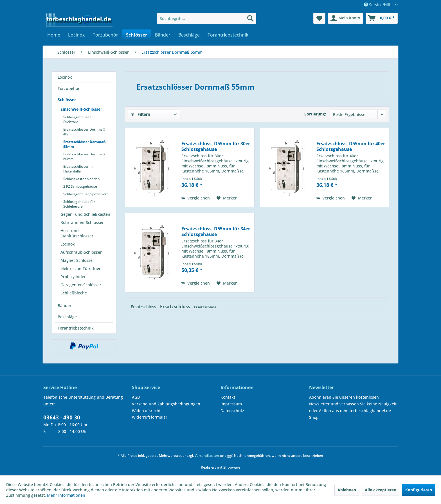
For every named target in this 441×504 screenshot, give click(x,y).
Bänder (65, 306)
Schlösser (67, 100)
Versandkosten (207, 456)
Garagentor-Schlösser (81, 285)
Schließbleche (74, 293)
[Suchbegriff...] (207, 18)
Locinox (65, 77)
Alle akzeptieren (381, 490)
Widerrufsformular (150, 417)
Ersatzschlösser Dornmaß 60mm (84, 156)
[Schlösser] (137, 35)
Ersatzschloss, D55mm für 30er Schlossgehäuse (216, 146)
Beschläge (67, 317)
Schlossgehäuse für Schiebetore (79, 204)
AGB (136, 397)
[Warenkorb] (382, 18)
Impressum (231, 404)
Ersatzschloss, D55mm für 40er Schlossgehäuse (351, 146)
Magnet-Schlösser (77, 260)
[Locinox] (76, 35)
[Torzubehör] (105, 35)
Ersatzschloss (144, 307)
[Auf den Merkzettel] (227, 198)
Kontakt (228, 397)
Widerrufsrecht (146, 411)
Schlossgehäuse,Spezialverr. (86, 194)
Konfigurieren (419, 490)
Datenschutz (232, 411)
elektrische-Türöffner (81, 268)
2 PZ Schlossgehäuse (80, 186)
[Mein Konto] (346, 18)
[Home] (54, 35)
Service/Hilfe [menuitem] (379, 5)
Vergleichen (196, 198)
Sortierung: (315, 114)
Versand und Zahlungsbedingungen (166, 404)
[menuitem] (207, 18)
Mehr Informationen (66, 495)
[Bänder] (163, 35)
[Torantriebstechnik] (228, 35)
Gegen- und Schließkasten (85, 214)
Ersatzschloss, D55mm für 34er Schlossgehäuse (216, 231)
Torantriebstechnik (76, 328)
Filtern (141, 114)
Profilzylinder (73, 277)
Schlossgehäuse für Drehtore (79, 119)
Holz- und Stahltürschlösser (77, 233)
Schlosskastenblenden (82, 179)
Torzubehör (69, 88)
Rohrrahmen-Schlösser (82, 222)
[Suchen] (250, 18)
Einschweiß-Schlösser (81, 109)
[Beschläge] (189, 35)
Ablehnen (347, 490)
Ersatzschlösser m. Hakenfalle (78, 169)
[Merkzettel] (319, 18)
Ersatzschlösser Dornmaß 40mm (84, 132)
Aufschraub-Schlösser (81, 252)
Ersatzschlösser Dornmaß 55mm (85, 144)
